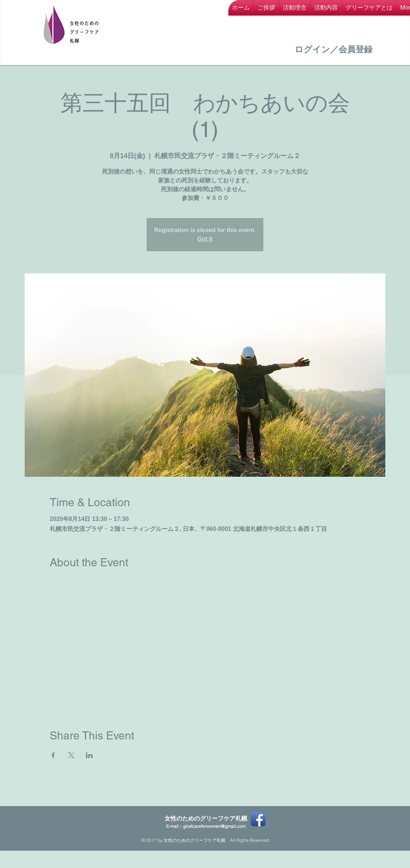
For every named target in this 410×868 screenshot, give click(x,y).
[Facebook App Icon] (258, 819)
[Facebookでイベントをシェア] (53, 755)
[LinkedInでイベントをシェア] (89, 755)
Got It (205, 239)
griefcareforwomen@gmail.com (214, 826)
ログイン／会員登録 (334, 49)
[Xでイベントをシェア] (71, 755)
